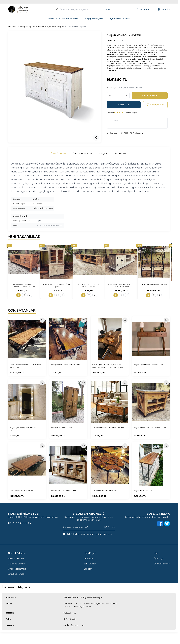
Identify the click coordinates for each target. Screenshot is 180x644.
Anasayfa (88, 559)
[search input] (83, 9)
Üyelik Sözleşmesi (17, 569)
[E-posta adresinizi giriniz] (89, 527)
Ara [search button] (108, 9)
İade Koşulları (120, 154)
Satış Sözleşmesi (16, 574)
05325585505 (70, 613)
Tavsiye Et (103, 154)
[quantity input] (118, 96)
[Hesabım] (142, 9)
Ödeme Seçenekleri (83, 154)
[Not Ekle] (137, 123)
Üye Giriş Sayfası (162, 564)
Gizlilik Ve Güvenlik (17, 564)
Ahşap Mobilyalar (94, 19)
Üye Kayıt (159, 559)
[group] (54, 87)
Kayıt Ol (110, 527)
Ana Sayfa (12, 27)
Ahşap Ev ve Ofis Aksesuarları (63, 19)
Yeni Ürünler (90, 564)
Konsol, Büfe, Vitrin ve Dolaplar (51, 27)
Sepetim (88, 569)
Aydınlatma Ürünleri (120, 19)
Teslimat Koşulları (16, 559)
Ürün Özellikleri (59, 154)
